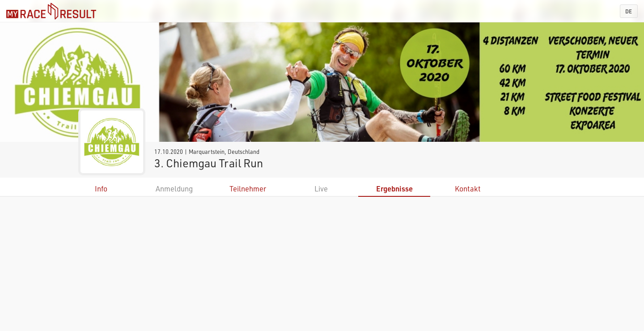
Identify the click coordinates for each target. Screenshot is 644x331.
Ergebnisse (394, 189)
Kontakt (468, 189)
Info (101, 189)
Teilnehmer (248, 189)
